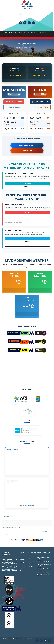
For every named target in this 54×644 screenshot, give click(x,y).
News (30, 558)
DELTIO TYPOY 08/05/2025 (43, 562)
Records (31, 567)
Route (27, 245)
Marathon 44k (9, 33)
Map (21, 571)
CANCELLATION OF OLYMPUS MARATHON (11, 527)
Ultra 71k (18, 33)
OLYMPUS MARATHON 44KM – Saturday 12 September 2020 (44, 574)
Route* (27, 220)
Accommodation (32, 561)
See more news (5, 535)
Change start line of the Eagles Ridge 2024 (12, 521)
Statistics (22, 562)
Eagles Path (34, 33)
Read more (44, 525)
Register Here (27, 183)
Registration (23, 568)
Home (3, 33)
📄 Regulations (14, 107)
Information (21, 36)
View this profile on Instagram (27, 506)
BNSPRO (30, 639)
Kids (5, 36)
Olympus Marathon (13, 450)
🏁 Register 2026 (14, 102)
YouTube (31, 564)
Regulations (27, 187)
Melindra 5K (43, 33)
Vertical (26, 33)
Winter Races (11, 36)
